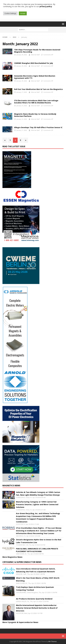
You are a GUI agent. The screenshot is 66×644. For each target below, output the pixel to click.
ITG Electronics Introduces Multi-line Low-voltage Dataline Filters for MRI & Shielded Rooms (36, 102)
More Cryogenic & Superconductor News (20, 622)
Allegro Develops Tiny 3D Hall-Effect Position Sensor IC (38, 127)
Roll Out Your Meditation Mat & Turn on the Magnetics (38, 89)
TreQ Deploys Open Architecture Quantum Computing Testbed (35, 588)
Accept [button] (23, 13)
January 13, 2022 (22, 106)
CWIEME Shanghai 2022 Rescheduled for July (34, 63)
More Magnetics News (12, 557)
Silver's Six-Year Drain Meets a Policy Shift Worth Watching (38, 579)
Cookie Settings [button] (10, 13)
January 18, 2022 (22, 55)
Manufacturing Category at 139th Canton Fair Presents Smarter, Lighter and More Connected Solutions (37, 505)
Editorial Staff (35, 55)
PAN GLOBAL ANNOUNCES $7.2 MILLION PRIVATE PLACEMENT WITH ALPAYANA (37, 550)
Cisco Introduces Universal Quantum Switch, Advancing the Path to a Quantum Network (36, 570)
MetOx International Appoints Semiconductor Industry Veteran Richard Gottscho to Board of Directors (37, 608)
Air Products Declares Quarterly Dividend (34, 599)
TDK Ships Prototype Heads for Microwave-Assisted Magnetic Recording (37, 51)
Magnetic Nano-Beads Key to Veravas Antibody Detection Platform (35, 115)
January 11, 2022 (22, 130)
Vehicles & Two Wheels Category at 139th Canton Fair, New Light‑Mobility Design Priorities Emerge (38, 494)
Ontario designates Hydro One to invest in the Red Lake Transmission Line (39, 541)
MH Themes (53, 641)
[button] (63, 24)
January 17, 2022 (22, 92)
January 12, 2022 (22, 119)
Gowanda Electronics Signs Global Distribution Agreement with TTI (35, 77)
